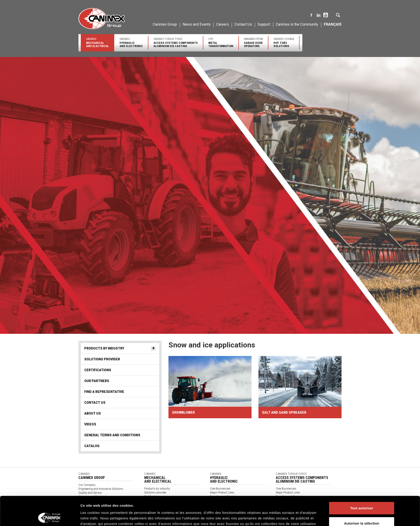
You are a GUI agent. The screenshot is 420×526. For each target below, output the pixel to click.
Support (264, 24)
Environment (86, 501)
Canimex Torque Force (176, 43)
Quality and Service (90, 493)
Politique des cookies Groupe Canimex (221, 463)
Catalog (149, 524)
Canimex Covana (284, 43)
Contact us (217, 512)
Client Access (284, 516)
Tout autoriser (362, 442)
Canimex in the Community (297, 24)
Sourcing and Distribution (94, 497)
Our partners (97, 381)
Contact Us (243, 24)
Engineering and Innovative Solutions (101, 489)
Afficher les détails (274, 478)
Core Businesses (220, 489)
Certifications (98, 370)
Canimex (97, 43)
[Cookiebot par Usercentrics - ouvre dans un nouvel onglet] (50, 478)
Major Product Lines (222, 493)
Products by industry (104, 348)
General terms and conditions (162, 520)
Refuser (362, 472)
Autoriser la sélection (362, 457)
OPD (221, 43)
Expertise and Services (223, 496)
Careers (223, 24)
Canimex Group (165, 24)
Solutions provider (102, 359)
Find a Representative (104, 392)
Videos (90, 424)
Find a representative (222, 504)
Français (333, 24)
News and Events (197, 24)
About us (93, 413)
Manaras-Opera (253, 43)
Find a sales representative (292, 504)
